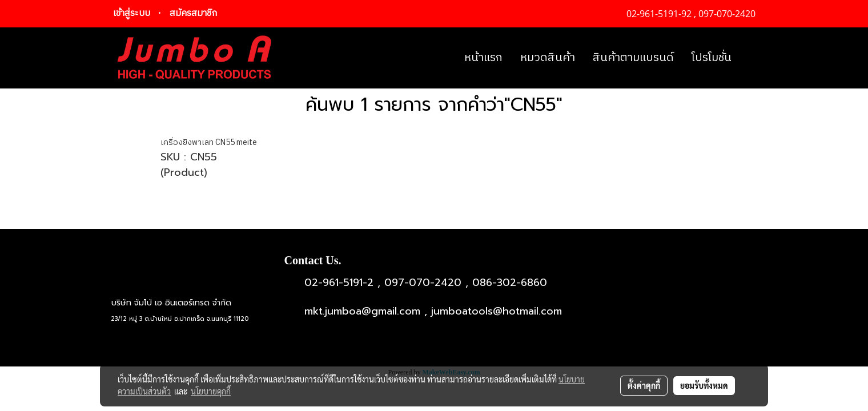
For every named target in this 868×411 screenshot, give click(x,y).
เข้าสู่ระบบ (132, 13)
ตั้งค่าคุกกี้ (644, 385)
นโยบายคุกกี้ (211, 391)
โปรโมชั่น (712, 58)
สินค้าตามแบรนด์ (633, 58)
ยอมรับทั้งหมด (704, 385)
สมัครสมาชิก (193, 13)
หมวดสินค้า (548, 58)
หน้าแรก (483, 58)
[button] (750, 58)
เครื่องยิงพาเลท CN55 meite (209, 142)
